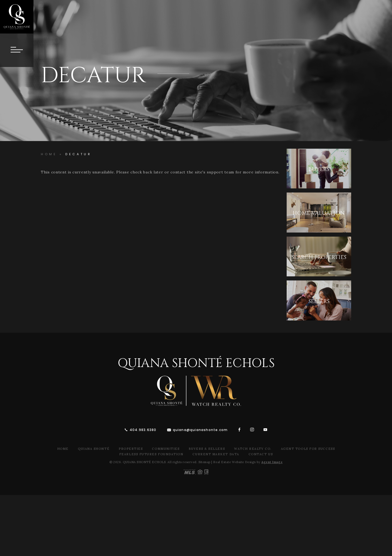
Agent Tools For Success (308, 449)
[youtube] (265, 430)
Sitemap (204, 462)
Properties (131, 449)
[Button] (17, 50)
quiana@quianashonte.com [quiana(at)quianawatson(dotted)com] (200, 430)
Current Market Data (216, 454)
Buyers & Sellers (207, 449)
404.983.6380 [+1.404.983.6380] (143, 430)
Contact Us (261, 454)
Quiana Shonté (94, 449)
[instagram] (252, 430)
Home (63, 449)
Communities (166, 449)
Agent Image (272, 462)
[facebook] (240, 430)
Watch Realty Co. (253, 449)
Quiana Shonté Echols (196, 363)
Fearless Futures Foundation (151, 454)
